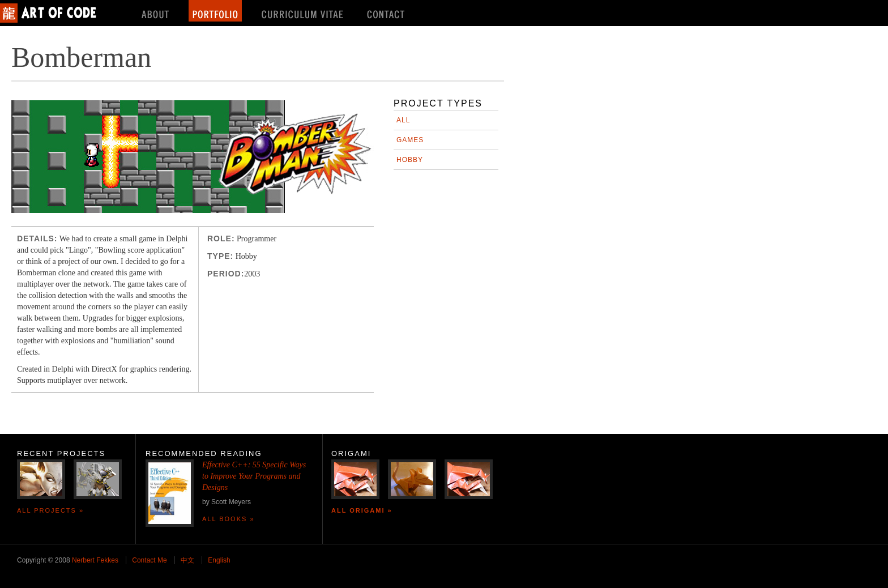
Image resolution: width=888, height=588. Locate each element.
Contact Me (149, 560)
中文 (187, 560)
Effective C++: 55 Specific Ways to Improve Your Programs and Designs (254, 476)
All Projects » (50, 510)
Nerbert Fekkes (95, 560)
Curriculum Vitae (303, 11)
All (403, 120)
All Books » (229, 519)
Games (410, 140)
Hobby (410, 160)
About (155, 11)
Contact (387, 11)
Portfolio (215, 11)
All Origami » (362, 510)
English (219, 560)
